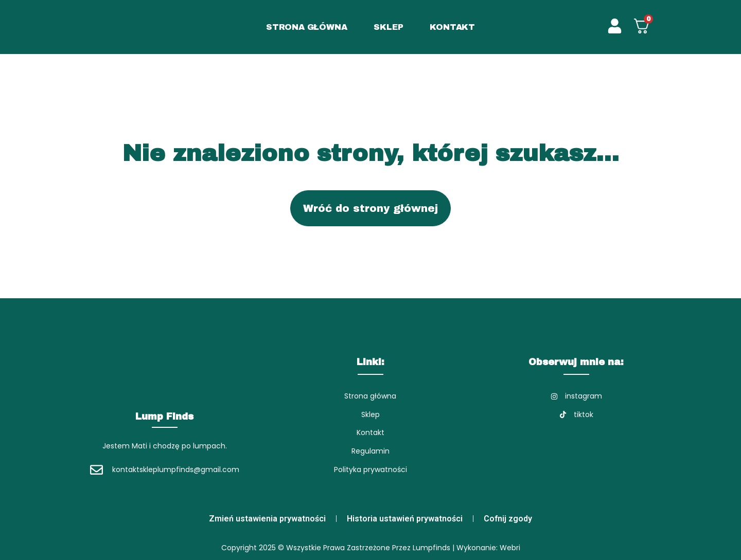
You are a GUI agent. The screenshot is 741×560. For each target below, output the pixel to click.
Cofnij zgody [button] (508, 519)
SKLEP (388, 27)
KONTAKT (452, 27)
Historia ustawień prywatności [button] (405, 519)
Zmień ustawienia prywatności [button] (267, 519)
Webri (510, 548)
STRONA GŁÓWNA (306, 27)
